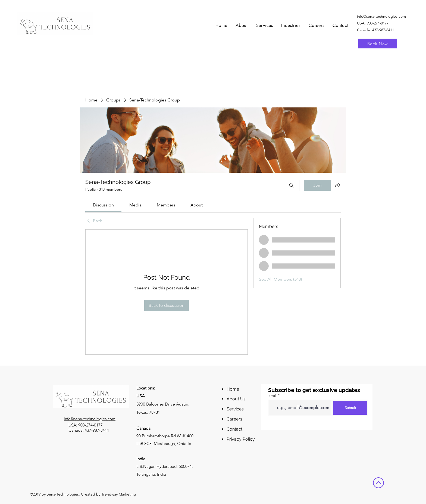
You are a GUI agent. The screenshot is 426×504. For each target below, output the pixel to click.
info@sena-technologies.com (90, 419)
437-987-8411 (97, 430)
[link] (103, 205)
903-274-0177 (378, 23)
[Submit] (350, 408)
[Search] (292, 185)
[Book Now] (378, 44)
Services (235, 409)
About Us (236, 399)
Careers (234, 419)
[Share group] (337, 185)
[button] (264, 25)
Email (273, 396)
